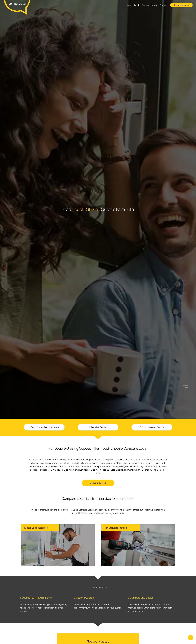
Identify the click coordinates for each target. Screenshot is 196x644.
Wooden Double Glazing (111, 470)
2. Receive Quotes (98, 427)
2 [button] (187, 387)
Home (129, 5)
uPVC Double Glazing (61, 470)
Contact (164, 5)
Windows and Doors (138, 470)
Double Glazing (142, 5)
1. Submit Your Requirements (44, 427)
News (154, 5)
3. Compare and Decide (152, 427)
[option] (98, 322)
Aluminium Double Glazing (86, 470)
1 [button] (187, 385)
